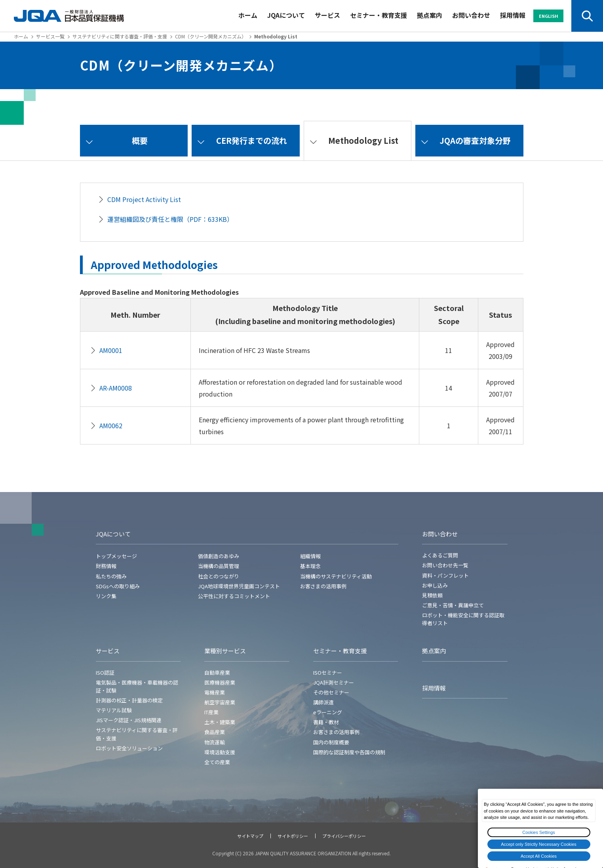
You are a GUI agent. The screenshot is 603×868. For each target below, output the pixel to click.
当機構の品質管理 (219, 566)
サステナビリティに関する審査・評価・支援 (120, 36)
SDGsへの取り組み (118, 586)
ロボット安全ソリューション (129, 748)
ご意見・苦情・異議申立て (453, 605)
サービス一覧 (50, 36)
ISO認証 (105, 672)
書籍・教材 (326, 722)
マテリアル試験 (114, 710)
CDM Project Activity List (144, 199)
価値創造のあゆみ (219, 556)
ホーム (248, 15)
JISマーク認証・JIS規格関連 (129, 720)
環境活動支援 (220, 752)
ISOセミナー (328, 672)
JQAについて (286, 15)
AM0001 (111, 350)
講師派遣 (323, 702)
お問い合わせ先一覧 (445, 565)
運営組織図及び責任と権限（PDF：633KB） (170, 219)
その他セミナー (331, 692)
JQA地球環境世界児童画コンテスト (239, 586)
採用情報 (513, 15)
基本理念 (310, 566)
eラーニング (328, 712)
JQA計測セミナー (334, 682)
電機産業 (215, 692)
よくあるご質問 (440, 555)
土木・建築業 (220, 722)
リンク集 (106, 596)
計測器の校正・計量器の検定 (129, 700)
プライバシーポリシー (344, 836)
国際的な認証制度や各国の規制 (349, 752)
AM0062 (111, 425)
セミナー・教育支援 (379, 15)
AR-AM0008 (116, 388)
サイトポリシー (293, 836)
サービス (327, 15)
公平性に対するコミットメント (234, 596)
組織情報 (310, 556)
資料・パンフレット (445, 575)
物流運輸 (215, 742)
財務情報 (106, 566)
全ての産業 (217, 762)
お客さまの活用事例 (323, 586)
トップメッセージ (116, 556)
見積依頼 (432, 595)
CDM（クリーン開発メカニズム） (211, 36)
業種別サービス (225, 651)
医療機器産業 (220, 682)
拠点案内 (430, 15)
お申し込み (435, 585)
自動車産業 (217, 672)
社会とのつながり (219, 576)
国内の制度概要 (331, 742)
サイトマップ (250, 836)
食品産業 (215, 732)
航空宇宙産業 (220, 702)
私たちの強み (111, 576)
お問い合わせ (471, 15)
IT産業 (211, 712)
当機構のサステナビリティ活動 (336, 576)
